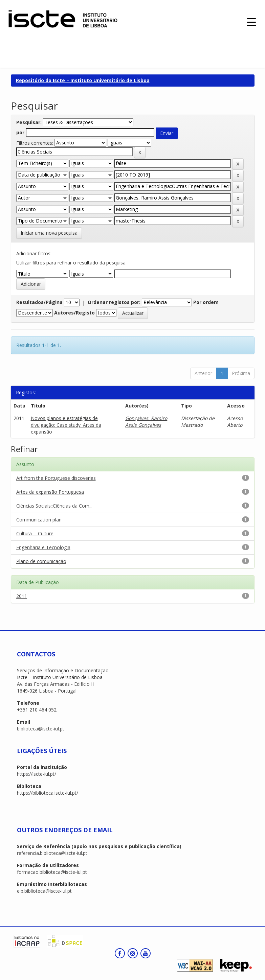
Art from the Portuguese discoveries (56, 478)
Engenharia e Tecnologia (43, 547)
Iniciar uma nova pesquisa (49, 233)
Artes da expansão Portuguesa (50, 492)
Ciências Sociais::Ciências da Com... (54, 506)
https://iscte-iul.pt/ (37, 774)
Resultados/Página (39, 302)
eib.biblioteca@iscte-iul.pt (44, 891)
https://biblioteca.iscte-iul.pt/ (48, 793)
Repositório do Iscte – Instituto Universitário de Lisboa (83, 80)
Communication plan (39, 520)
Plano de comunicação (41, 561)
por (20, 132)
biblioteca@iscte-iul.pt (41, 729)
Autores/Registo (74, 313)
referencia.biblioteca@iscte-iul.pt (52, 853)
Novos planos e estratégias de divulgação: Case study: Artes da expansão (66, 425)
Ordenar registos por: (114, 302)
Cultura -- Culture (35, 533)
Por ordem (206, 302)
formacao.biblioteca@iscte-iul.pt (52, 872)
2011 (22, 596)
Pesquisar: (29, 122)
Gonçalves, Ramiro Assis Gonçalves (146, 422)
